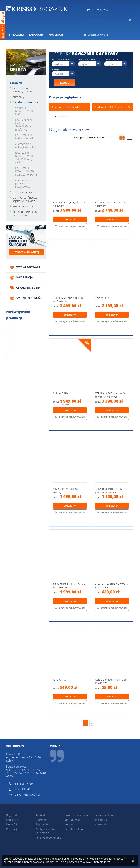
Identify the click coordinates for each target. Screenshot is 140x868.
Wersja (56, 69)
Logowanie (100, 824)
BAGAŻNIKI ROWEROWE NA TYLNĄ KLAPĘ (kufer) (25, 157)
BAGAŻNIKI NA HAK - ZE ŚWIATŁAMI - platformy (24, 125)
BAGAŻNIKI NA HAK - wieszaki (24, 137)
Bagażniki (17, 83)
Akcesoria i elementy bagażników (25, 213)
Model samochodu (88, 60)
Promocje (12, 829)
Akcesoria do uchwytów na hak (26, 145)
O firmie (41, 820)
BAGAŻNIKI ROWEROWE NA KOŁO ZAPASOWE (26, 171)
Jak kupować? (73, 820)
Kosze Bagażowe (23, 206)
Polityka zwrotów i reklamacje (47, 831)
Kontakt (40, 815)
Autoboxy (18, 97)
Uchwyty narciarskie (25, 192)
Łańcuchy (12, 820)
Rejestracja (100, 820)
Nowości (12, 824)
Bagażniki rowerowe (25, 102)
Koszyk (69, 824)
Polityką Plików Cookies (99, 859)
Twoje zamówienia (76, 815)
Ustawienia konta (104, 815)
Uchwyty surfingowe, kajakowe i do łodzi (25, 199)
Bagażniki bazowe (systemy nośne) (23, 90)
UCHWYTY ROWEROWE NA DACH (25, 111)
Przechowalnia (74, 829)
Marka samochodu (62, 60)
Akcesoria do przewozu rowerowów (23, 183)
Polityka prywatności (48, 838)
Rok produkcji (111, 60)
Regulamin (42, 824)
